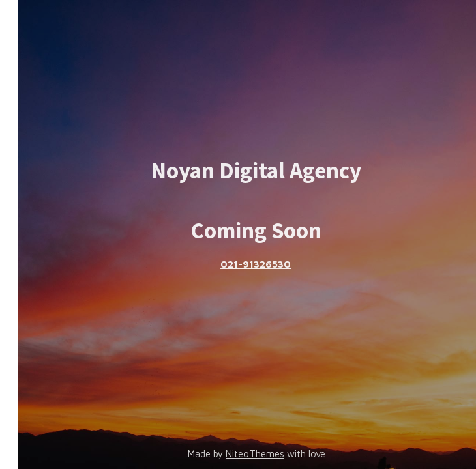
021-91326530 (238, 264)
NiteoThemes (237, 454)
